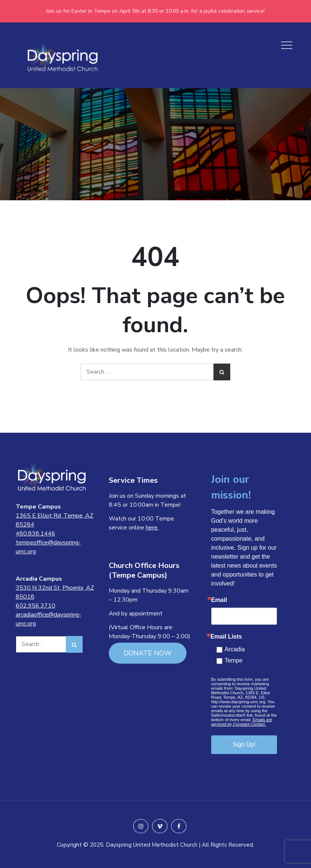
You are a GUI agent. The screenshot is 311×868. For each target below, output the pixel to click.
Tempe (234, 660)
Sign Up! (244, 745)
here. (152, 528)
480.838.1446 (36, 534)
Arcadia (235, 649)
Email (219, 600)
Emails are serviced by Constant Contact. (242, 722)
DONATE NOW (148, 653)
